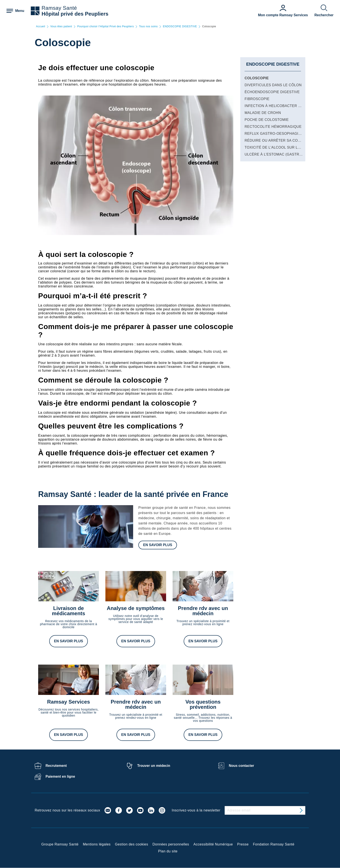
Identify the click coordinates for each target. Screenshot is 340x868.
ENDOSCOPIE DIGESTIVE (180, 27)
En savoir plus (158, 545)
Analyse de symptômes (136, 608)
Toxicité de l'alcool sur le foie (277, 147)
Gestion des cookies (132, 844)
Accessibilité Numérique (213, 844)
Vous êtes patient (61, 27)
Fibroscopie (257, 99)
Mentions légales (97, 844)
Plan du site (168, 851)
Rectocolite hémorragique (273, 127)
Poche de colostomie (267, 120)
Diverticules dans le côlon (273, 85)
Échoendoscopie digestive (272, 92)
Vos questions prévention (203, 704)
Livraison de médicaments (68, 611)
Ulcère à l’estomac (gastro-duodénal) (285, 154)
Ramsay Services (68, 702)
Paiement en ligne (60, 776)
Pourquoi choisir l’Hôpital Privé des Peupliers (105, 27)
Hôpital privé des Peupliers (75, 14)
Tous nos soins (148, 27)
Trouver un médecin (154, 766)
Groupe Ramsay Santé (60, 844)
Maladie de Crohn (263, 113)
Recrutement (56, 766)
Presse (243, 844)
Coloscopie (257, 78)
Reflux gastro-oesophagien (274, 134)
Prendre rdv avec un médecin (203, 611)
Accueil (41, 27)
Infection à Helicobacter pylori (278, 106)
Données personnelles (171, 844)
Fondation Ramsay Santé (274, 844)
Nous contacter (241, 766)
